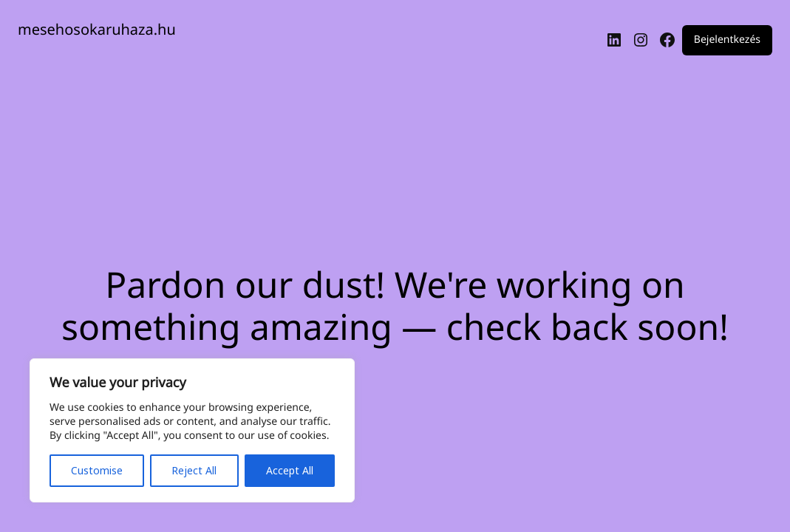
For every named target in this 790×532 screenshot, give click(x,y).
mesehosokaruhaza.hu (97, 29)
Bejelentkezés (727, 40)
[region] (192, 430)
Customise (97, 470)
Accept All (290, 470)
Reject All (194, 470)
